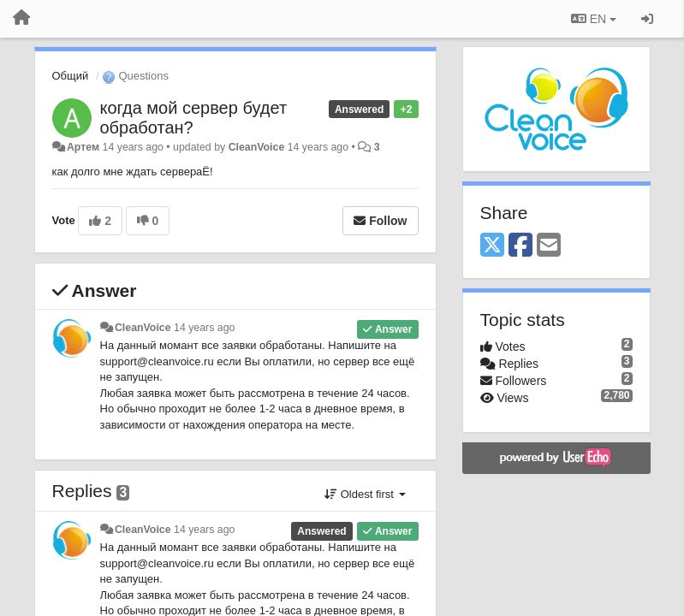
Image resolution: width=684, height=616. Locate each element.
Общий (71, 76)
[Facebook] (520, 246)
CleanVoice (257, 147)
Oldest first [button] (365, 494)
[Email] (549, 246)
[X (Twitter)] (492, 246)
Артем (83, 147)
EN (594, 19)
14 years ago (204, 328)
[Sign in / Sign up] (647, 19)
